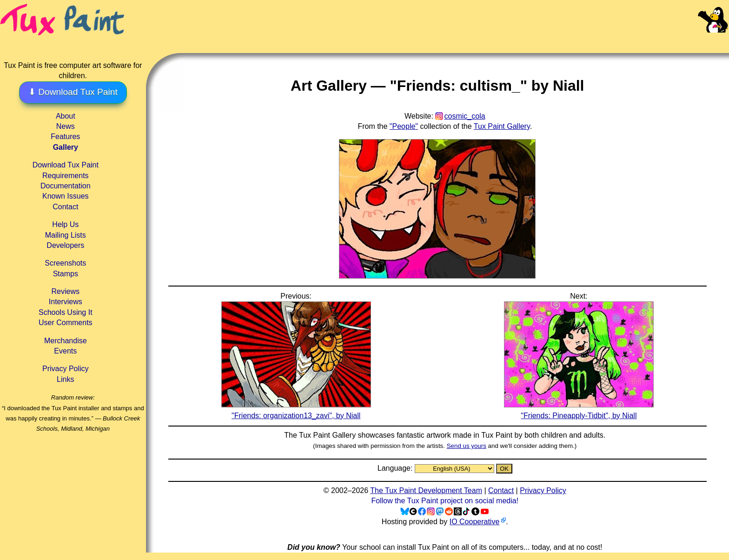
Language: (396, 468)
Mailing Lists (66, 235)
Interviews (66, 302)
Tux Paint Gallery (502, 126)
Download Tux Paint (66, 165)
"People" (404, 126)
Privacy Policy (66, 369)
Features (65, 137)
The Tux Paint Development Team (426, 490)
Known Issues (66, 196)
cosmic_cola (465, 116)
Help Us (65, 224)
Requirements (66, 176)
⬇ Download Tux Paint (73, 92)
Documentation (66, 186)
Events (65, 351)
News (66, 126)
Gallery (66, 147)
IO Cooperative (475, 522)
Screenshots (65, 263)
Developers (65, 245)
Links (65, 379)
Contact (65, 207)
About (66, 116)
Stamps (66, 274)
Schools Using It (66, 312)
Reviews (66, 291)
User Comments (66, 323)
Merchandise (66, 341)
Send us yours (467, 446)
